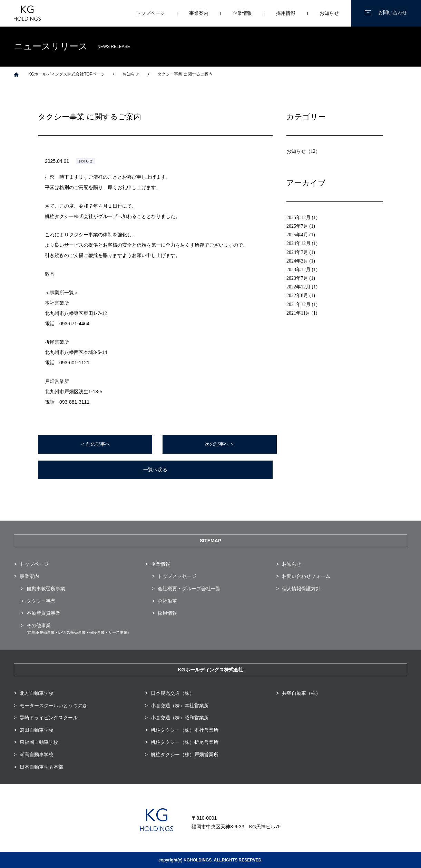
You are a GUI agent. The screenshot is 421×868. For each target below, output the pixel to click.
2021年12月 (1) (302, 304)
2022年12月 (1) (302, 287)
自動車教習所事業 (46, 589)
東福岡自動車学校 (39, 742)
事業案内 (199, 13)
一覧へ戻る (155, 470)
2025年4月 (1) (301, 235)
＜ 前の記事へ (95, 444)
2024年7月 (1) (301, 252)
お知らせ (329, 13)
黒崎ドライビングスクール (49, 718)
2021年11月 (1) (302, 313)
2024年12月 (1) (302, 243)
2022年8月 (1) (301, 295)
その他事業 (78, 629)
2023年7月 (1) (301, 278)
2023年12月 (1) (302, 270)
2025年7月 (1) (301, 226)
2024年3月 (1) (301, 261)
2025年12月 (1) (302, 218)
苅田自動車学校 (37, 730)
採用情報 (286, 13)
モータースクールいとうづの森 (53, 706)
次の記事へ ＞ (220, 444)
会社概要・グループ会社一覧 (189, 589)
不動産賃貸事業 (43, 613)
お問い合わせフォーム (306, 576)
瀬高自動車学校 (37, 754)
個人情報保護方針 (301, 589)
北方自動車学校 (37, 693)
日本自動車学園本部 (41, 767)
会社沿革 (167, 601)
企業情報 (242, 13)
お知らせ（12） (303, 151)
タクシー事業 (41, 601)
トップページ (150, 13)
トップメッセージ (177, 576)
